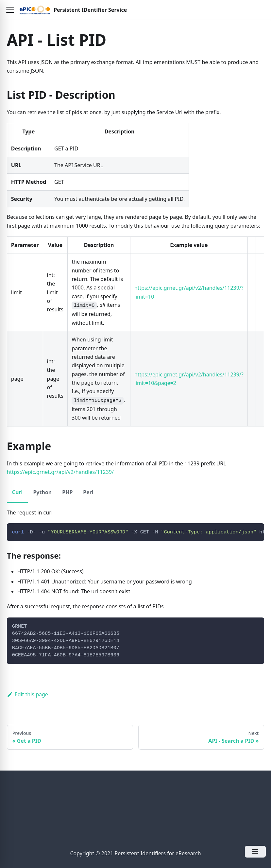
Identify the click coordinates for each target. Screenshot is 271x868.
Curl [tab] (17, 492)
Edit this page (27, 694)
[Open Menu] (255, 852)
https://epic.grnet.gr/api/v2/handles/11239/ (60, 472)
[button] (10, 10)
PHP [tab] (67, 492)
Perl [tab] (88, 492)
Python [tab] (42, 492)
